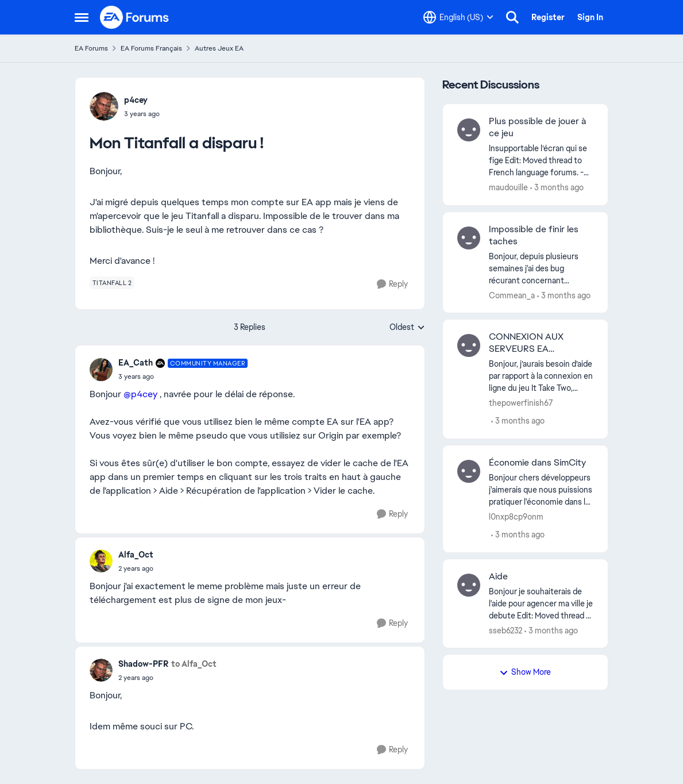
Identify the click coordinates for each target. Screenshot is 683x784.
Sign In (590, 17)
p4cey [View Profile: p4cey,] (136, 100)
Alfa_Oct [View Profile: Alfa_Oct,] (136, 555)
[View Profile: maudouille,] (469, 130)
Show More (525, 672)
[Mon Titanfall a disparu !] (183, 376)
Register (548, 17)
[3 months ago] (557, 188)
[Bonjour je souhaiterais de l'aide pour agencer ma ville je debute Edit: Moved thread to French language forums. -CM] (541, 603)
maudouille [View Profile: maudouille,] (508, 187)
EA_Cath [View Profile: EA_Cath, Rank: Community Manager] (136, 363)
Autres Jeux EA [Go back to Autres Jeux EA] (219, 48)
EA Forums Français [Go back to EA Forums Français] (151, 48)
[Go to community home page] (135, 17)
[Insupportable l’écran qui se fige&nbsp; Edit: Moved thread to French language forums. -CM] (541, 161)
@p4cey (140, 394)
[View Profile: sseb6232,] (469, 585)
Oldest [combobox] (407, 328)
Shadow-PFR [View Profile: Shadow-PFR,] (143, 664)
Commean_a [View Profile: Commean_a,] (512, 295)
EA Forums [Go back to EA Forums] (91, 48)
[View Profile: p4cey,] (104, 106)
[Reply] (392, 284)
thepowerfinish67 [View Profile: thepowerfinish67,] (521, 403)
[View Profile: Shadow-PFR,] (101, 670)
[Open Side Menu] (82, 17)
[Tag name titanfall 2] (112, 283)
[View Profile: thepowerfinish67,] (469, 345)
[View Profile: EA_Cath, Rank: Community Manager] (101, 370)
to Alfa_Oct (194, 664)
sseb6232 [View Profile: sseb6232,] (506, 630)
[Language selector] (458, 17)
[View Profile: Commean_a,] (469, 238)
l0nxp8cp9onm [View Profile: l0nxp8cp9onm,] (516, 517)
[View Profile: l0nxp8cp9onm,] (469, 471)
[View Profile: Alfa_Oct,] (101, 561)
